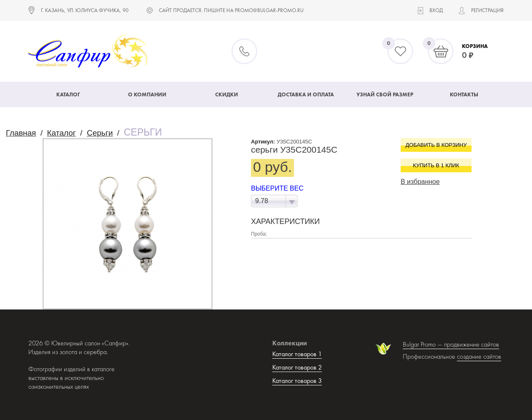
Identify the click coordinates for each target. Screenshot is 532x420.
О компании (147, 94)
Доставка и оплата (306, 94)
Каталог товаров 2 (297, 367)
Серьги (100, 133)
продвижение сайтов (472, 344)
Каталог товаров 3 (297, 381)
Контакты (464, 94)
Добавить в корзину (436, 145)
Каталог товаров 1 (297, 354)
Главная (21, 133)
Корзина (475, 46)
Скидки (227, 94)
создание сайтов (479, 356)
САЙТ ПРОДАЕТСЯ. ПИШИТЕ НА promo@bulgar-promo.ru (231, 10)
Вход (436, 10)
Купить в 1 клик (436, 165)
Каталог (68, 94)
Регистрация (487, 10)
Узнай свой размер (385, 94)
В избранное (420, 182)
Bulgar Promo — (423, 344)
